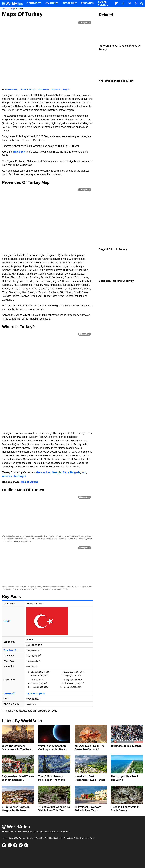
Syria (66, 472)
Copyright (30, 838)
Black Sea (19, 152)
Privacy (22, 838)
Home (5, 838)
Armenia (7, 476)
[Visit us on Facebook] (10, 845)
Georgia (57, 472)
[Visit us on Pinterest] (21, 845)
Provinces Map (12, 90)
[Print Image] (85, 23)
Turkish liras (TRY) (36, 693)
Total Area (10, 650)
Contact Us (13, 838)
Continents (34, 3)
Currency (9, 693)
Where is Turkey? (28, 90)
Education (87, 3)
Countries (52, 3)
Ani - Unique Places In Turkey (116, 81)
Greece (40, 472)
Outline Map (44, 90)
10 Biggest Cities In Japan (126, 746)
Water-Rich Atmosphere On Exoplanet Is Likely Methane (52, 749)
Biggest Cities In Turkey (113, 249)
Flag (66, 90)
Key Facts (56, 90)
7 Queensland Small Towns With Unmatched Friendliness (18, 780)
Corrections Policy (71, 838)
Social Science (103, 3)
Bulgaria (75, 472)
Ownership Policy (87, 838)
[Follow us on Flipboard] (4, 845)
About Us (40, 838)
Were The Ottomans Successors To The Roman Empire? (18, 749)
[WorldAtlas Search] (142, 3)
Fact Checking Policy (54, 838)
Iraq (48, 472)
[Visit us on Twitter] (15, 845)
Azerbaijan (20, 476)
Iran (84, 472)
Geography (70, 3)
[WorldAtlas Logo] (13, 4)
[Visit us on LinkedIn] (26, 845)
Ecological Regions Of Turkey (116, 281)
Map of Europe (30, 482)
